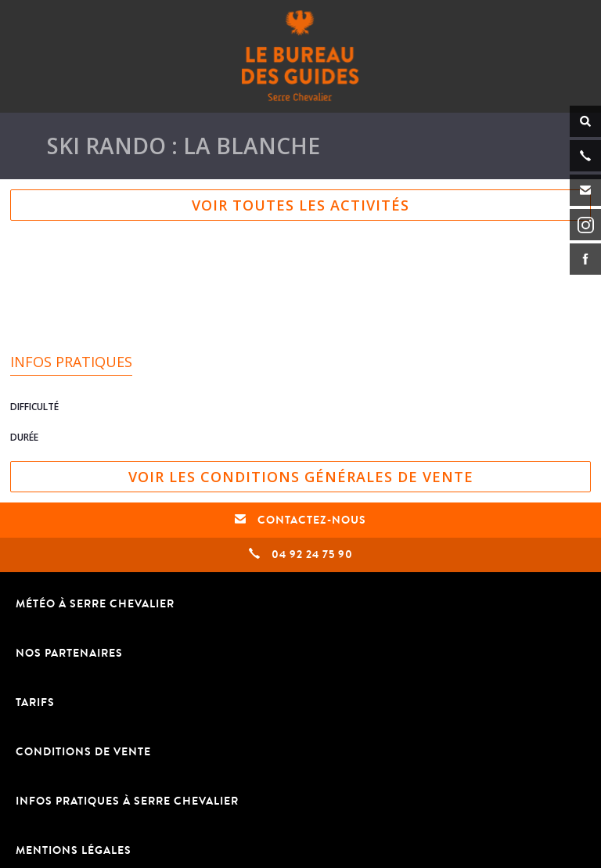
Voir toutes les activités (300, 205)
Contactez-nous (300, 520)
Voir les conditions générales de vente (301, 477)
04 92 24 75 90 (301, 555)
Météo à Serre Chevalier (95, 604)
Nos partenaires (69, 653)
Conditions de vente (83, 752)
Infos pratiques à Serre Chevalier (127, 801)
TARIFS (35, 702)
